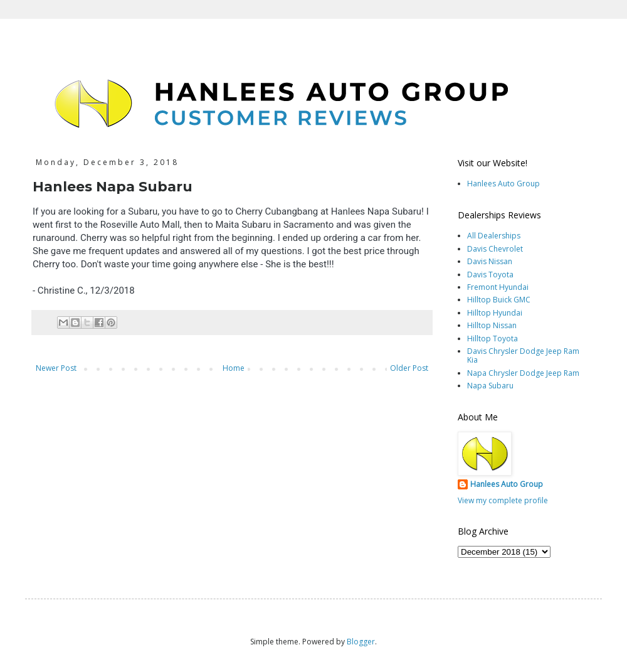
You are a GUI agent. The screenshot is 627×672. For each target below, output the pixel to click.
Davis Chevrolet (495, 249)
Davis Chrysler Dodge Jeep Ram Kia (523, 355)
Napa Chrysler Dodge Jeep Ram (523, 373)
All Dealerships (494, 236)
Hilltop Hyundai (495, 313)
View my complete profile (503, 500)
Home (234, 368)
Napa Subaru (490, 386)
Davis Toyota (490, 275)
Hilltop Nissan (492, 325)
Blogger (361, 642)
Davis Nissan (490, 261)
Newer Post (56, 368)
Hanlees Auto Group (503, 184)
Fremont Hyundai (498, 287)
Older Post (409, 368)
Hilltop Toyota (493, 339)
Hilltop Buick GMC (499, 300)
